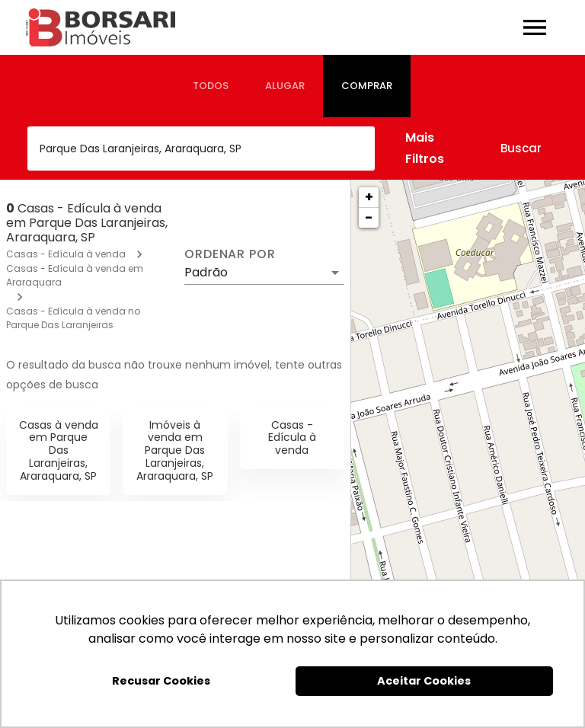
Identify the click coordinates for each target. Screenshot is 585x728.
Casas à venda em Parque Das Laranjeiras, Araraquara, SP (59, 450)
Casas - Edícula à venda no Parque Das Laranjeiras (73, 318)
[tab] (211, 86)
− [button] (369, 217)
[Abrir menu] (535, 27)
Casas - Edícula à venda (66, 254)
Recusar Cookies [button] (161, 681)
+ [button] (369, 197)
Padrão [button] (206, 272)
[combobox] (201, 148)
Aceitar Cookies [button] (424, 681)
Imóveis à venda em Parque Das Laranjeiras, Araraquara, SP (175, 450)
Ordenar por (230, 254)
